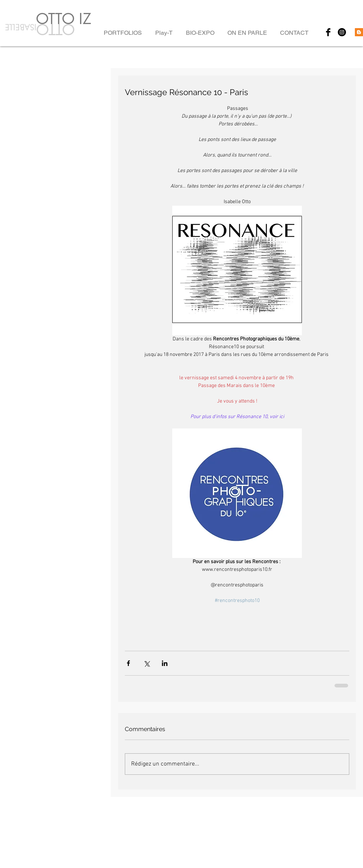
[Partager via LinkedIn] (165, 663)
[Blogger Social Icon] (359, 32)
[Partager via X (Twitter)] (146, 663)
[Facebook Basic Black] (328, 32)
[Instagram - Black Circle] (342, 32)
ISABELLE (19, 27)
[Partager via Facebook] (128, 663)
